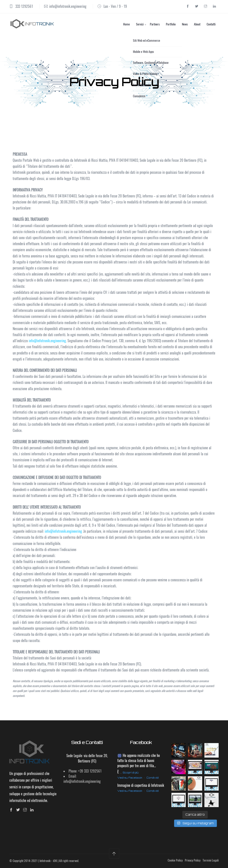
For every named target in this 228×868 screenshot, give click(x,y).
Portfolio (171, 24)
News (185, 24)
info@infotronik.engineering (68, 6)
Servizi (140, 24)
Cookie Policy (175, 860)
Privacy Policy (193, 860)
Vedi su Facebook (130, 778)
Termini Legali (211, 860)
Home (126, 24)
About (197, 24)
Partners (155, 24)
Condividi (153, 778)
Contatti (211, 24)
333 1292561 (24, 6)
